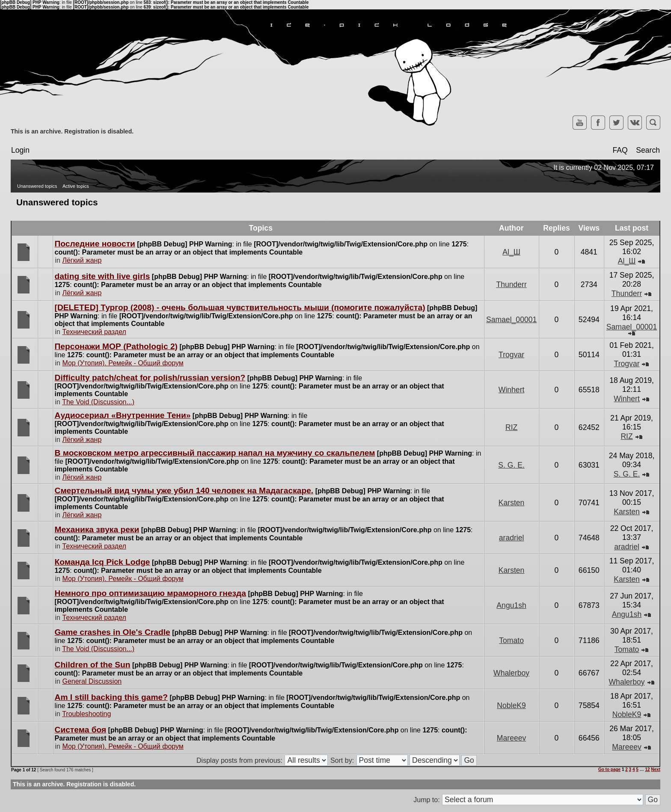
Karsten (512, 503)
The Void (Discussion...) (98, 402)
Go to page (609, 769)
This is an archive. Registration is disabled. (72, 131)
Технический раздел (94, 332)
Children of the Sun (93, 665)
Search (648, 150)
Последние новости (95, 244)
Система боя (81, 730)
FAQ (620, 150)
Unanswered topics (37, 186)
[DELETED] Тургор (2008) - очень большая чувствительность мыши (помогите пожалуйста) (240, 307)
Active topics (76, 186)
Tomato (511, 640)
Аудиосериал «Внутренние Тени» (123, 415)
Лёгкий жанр (82, 260)
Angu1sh (511, 605)
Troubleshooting (86, 714)
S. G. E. (511, 465)
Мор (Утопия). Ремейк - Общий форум (123, 363)
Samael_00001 (511, 320)
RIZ (511, 427)
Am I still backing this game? (111, 697)
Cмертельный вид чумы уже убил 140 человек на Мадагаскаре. (184, 490)
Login (20, 150)
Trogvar (511, 355)
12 (647, 769)
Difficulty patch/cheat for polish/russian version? (150, 378)
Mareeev (511, 738)
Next (656, 769)
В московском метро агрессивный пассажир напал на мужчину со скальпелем (215, 453)
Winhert (512, 390)
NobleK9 (511, 705)
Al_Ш (511, 252)
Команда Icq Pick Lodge (102, 562)
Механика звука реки (97, 529)
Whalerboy (511, 673)
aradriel (512, 538)
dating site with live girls (102, 276)
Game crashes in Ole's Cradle (113, 632)
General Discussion (92, 681)
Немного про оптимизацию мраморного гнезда (150, 593)
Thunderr (511, 284)
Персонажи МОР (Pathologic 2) (116, 346)
